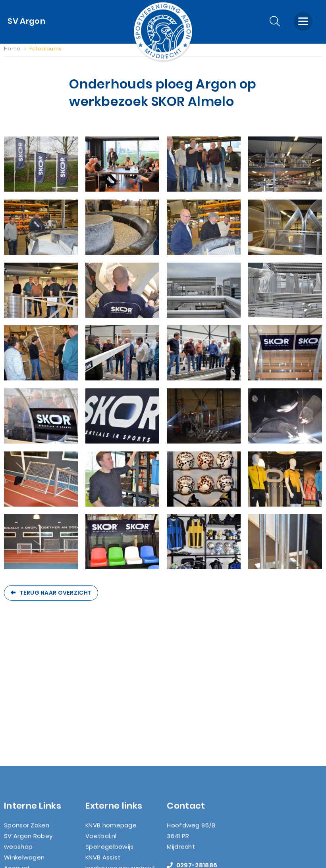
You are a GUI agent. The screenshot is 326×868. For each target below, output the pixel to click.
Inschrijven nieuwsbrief (120, 740)
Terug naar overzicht (55, 596)
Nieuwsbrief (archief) (36, 793)
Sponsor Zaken (27, 697)
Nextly (200, 852)
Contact (17, 761)
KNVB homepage (111, 697)
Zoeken (15, 772)
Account (17, 740)
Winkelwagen (24, 729)
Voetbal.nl (101, 708)
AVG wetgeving (28, 783)
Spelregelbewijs (110, 718)
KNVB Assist (103, 729)
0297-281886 (192, 737)
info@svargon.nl (199, 748)
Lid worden (20, 750)
